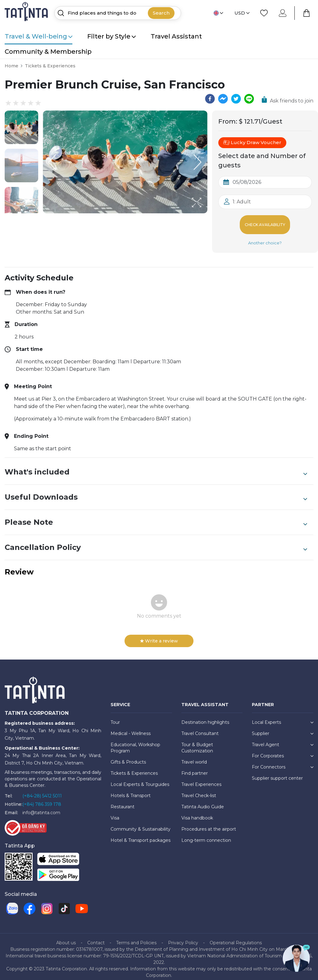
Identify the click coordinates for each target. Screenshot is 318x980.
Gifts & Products (128, 757)
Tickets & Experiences (50, 66)
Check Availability (265, 222)
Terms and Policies (136, 938)
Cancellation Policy (156, 542)
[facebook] (210, 99)
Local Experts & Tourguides (140, 779)
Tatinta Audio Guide (203, 802)
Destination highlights (205, 717)
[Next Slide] (198, 162)
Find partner (195, 768)
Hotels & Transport (131, 791)
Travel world (194, 757)
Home (11, 66)
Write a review (159, 636)
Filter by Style (111, 36)
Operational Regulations (236, 938)
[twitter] (236, 99)
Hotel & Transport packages (141, 835)
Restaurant (123, 802)
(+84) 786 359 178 (42, 799)
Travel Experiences (201, 779)
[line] (249, 99)
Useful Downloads (156, 492)
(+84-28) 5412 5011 (42, 791)
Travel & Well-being (39, 36)
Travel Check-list (199, 791)
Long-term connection (206, 835)
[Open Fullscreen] (206, 213)
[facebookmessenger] (223, 99)
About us (66, 938)
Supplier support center (277, 773)
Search (161, 13)
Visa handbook (197, 813)
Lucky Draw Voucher (252, 143)
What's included (156, 467)
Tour (115, 717)
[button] (21, 127)
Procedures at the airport (209, 824)
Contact (96, 938)
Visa (115, 813)
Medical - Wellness (131, 728)
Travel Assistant (176, 36)
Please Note (156, 517)
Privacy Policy (183, 938)
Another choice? (265, 238)
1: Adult (242, 202)
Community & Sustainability (141, 824)
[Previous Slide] (52, 162)
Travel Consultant (200, 728)
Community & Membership (48, 52)
